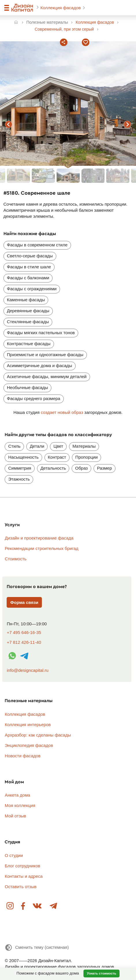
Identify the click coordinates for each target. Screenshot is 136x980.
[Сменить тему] (37, 948)
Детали (37, 446)
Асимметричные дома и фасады (40, 366)
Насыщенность (23, 457)
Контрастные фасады (29, 344)
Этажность (19, 479)
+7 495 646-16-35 (24, 632)
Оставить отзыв (21, 887)
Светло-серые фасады (30, 256)
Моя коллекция (20, 805)
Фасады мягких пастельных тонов (41, 333)
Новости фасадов (23, 756)
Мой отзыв (15, 816)
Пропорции (87, 457)
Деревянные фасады (28, 311)
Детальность (53, 468)
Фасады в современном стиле (37, 245)
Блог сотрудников (22, 866)
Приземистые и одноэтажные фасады (45, 355)
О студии (14, 855)
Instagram (10, 906)
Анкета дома (17, 795)
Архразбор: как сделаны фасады (38, 735)
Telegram (53, 906)
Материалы (84, 446)
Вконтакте (38, 906)
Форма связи (24, 602)
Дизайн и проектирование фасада (39, 538)
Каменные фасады (26, 300)
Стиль (14, 446)
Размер (105, 468)
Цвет (58, 446)
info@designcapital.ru (27, 670)
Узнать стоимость (102, 973)
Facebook (23, 906)
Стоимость (15, 559)
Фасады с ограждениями (32, 289)
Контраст (57, 457)
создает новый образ (62, 412)
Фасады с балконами (28, 278)
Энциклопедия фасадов (29, 745)
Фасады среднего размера (34, 398)
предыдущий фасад (8, 124)
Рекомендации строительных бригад (41, 548)
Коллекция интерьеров (28, 725)
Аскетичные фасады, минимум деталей (47, 376)
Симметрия (19, 468)
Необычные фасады (27, 387)
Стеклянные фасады (28, 322)
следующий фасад (128, 124)
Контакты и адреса (24, 876)
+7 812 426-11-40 (24, 642)
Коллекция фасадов (61, 8)
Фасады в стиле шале (29, 267)
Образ (81, 468)
